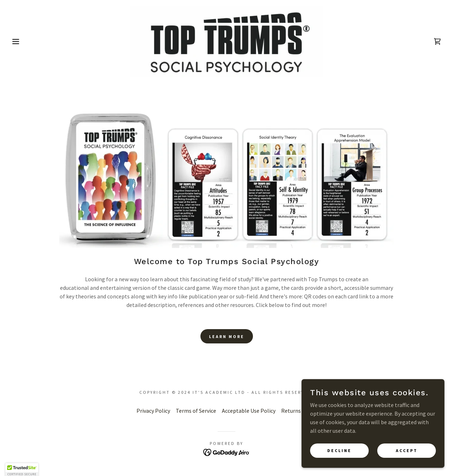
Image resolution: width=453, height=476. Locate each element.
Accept (407, 450)
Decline (339, 450)
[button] (23, 41)
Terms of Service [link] (196, 411)
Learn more (227, 336)
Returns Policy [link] (299, 411)
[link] (227, 41)
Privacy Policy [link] (153, 411)
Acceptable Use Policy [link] (249, 411)
